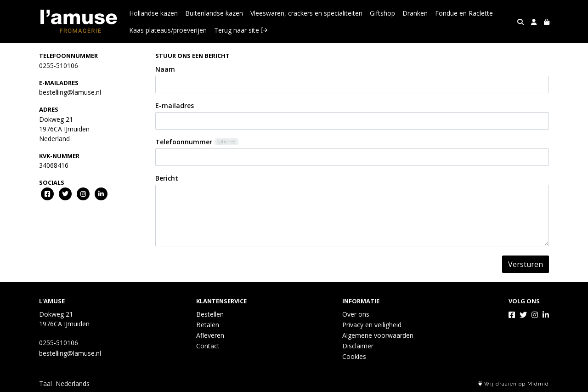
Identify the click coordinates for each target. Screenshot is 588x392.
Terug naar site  (241, 30)
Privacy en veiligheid (372, 325)
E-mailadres (175, 105)
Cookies (354, 356)
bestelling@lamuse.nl (70, 92)
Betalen (208, 325)
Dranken (415, 13)
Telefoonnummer (184, 142)
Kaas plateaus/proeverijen (168, 30)
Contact (208, 346)
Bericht (167, 178)
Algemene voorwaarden (378, 335)
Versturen (526, 264)
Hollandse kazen (153, 13)
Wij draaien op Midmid (514, 384)
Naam (165, 69)
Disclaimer (358, 346)
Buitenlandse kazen (214, 13)
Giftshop (382, 13)
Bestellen (210, 314)
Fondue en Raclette (464, 13)
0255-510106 (59, 65)
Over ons (356, 314)
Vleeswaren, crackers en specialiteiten (306, 13)
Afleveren (210, 335)
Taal (45, 383)
